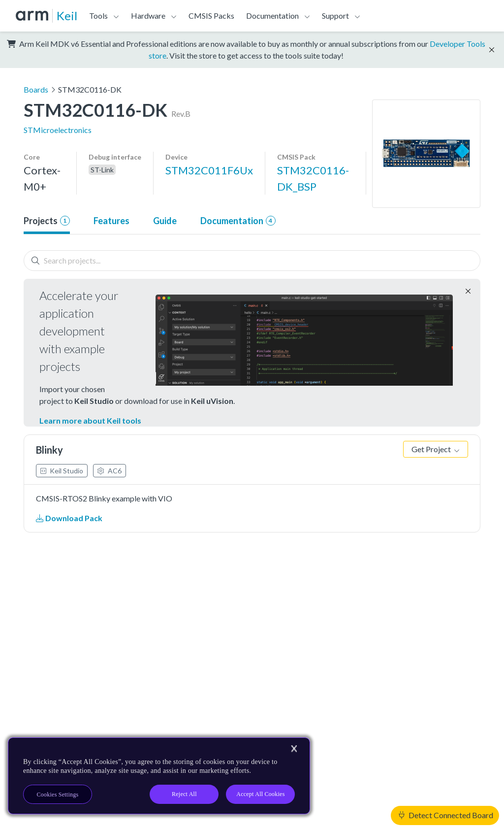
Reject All (184, 794)
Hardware (148, 16)
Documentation (272, 16)
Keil (67, 16)
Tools (98, 16)
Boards (36, 89)
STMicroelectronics (58, 130)
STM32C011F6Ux (209, 170)
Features (111, 221)
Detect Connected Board (446, 815)
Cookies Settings (58, 795)
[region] (159, 776)
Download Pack (69, 518)
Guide (165, 221)
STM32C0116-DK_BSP (313, 178)
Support (335, 16)
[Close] (294, 749)
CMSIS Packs (211, 16)
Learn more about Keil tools (90, 420)
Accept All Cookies (260, 794)
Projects (47, 221)
